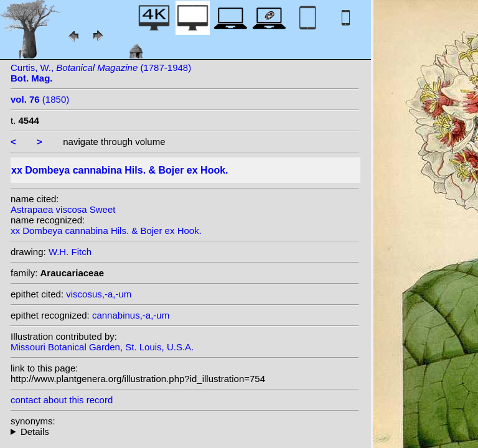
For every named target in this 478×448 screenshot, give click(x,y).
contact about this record (62, 400)
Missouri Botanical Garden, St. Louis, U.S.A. (102, 347)
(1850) (40, 99)
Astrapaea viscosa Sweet (63, 209)
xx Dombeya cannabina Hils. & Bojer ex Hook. (106, 231)
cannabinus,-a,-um (131, 315)
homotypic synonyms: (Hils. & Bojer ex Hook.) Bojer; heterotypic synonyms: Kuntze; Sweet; (185, 432)
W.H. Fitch (70, 252)
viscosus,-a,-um (99, 294)
